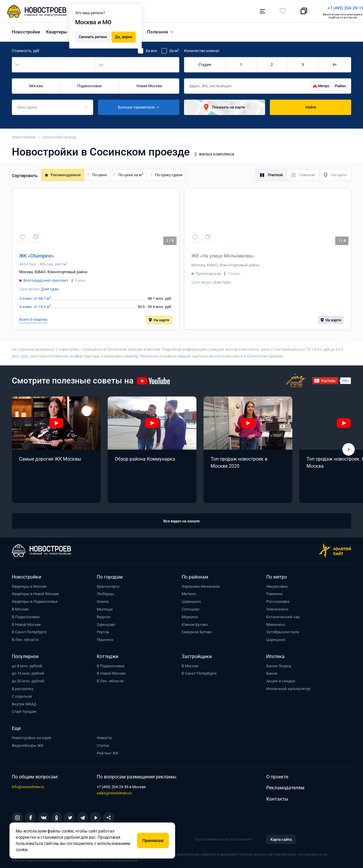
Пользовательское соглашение (223, 837)
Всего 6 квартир (33, 318)
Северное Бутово (197, 630)
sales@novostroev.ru (114, 791)
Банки (272, 672)
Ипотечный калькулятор (288, 687)
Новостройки (26, 30)
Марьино (190, 615)
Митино (189, 592)
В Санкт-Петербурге (29, 630)
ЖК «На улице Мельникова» (223, 254)
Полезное (158, 30)
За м (174, 49)
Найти (311, 105)
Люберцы (105, 592)
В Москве (20, 607)
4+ (335, 63)
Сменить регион (93, 36)
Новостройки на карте (32, 736)
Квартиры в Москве (29, 585)
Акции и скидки (281, 679)
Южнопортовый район (67, 270)
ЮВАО (40, 270)
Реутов (103, 630)
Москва (36, 84)
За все (151, 49)
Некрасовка (277, 585)
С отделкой (22, 695)
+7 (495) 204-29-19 (209, 8)
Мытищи (105, 607)
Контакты (277, 797)
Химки (103, 600)
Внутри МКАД (24, 702)
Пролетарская (208, 272)
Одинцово (106, 623)
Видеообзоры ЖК (28, 744)
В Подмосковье (26, 615)
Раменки (274, 592)
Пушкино (105, 638)
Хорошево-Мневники (201, 585)
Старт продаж (24, 710)
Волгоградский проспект (46, 279)
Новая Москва (149, 84)
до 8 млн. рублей (27, 664)
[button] (349, 448)
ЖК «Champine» (37, 254)
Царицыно (191, 600)
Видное (104, 615)
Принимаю (153, 841)
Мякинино (276, 623)
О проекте (277, 775)
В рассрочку (23, 687)
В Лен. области (25, 638)
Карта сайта (281, 838)
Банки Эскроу (279, 664)
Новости (104, 736)
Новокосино (277, 607)
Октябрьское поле (283, 630)
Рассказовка (278, 600)
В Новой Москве (26, 623)
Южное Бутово (195, 623)
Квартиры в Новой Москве (35, 592)
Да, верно (124, 36)
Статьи (103, 744)
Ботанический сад (283, 615)
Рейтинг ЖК (108, 751)
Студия (205, 63)
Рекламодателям (285, 786)
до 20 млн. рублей (28, 679)
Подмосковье (89, 84)
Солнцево (191, 607)
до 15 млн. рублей (28, 672)
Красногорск (108, 585)
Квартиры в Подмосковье (35, 600)
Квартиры (57, 30)
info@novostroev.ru (28, 785)
